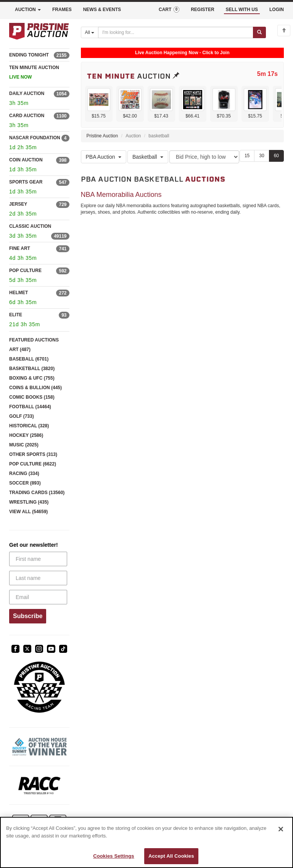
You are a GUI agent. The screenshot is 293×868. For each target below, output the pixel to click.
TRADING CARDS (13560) (37, 493)
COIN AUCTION (26, 160)
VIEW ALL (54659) (28, 512)
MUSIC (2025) (24, 445)
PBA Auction (104, 157)
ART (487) (20, 349)
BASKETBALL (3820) (32, 369)
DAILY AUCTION (27, 93)
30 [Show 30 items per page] (262, 156)
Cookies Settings (114, 856)
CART (169, 10)
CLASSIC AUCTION (30, 226)
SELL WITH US (242, 10)
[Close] (281, 829)
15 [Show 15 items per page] (247, 156)
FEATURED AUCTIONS (34, 340)
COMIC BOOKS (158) (32, 397)
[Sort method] (204, 157)
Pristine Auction (102, 136)
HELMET (19, 293)
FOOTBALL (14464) (30, 407)
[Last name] (38, 578)
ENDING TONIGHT (29, 55)
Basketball (148, 157)
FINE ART (20, 248)
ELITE (16, 315)
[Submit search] (259, 32)
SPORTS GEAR (26, 182)
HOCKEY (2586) (26, 435)
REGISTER (202, 10)
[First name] (38, 559)
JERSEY (18, 204)
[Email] (38, 597)
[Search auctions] (176, 32)
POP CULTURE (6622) (33, 464)
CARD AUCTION (27, 116)
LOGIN (277, 10)
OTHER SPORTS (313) (33, 454)
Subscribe (28, 616)
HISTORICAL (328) (29, 426)
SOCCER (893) (25, 483)
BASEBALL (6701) (29, 359)
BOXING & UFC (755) (32, 378)
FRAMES (62, 10)
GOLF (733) (22, 416)
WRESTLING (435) (29, 502)
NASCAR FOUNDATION (35, 138)
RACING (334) (24, 473)
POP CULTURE (25, 271)
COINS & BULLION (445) (35, 388)
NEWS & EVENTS (102, 10)
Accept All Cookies (171, 856)
